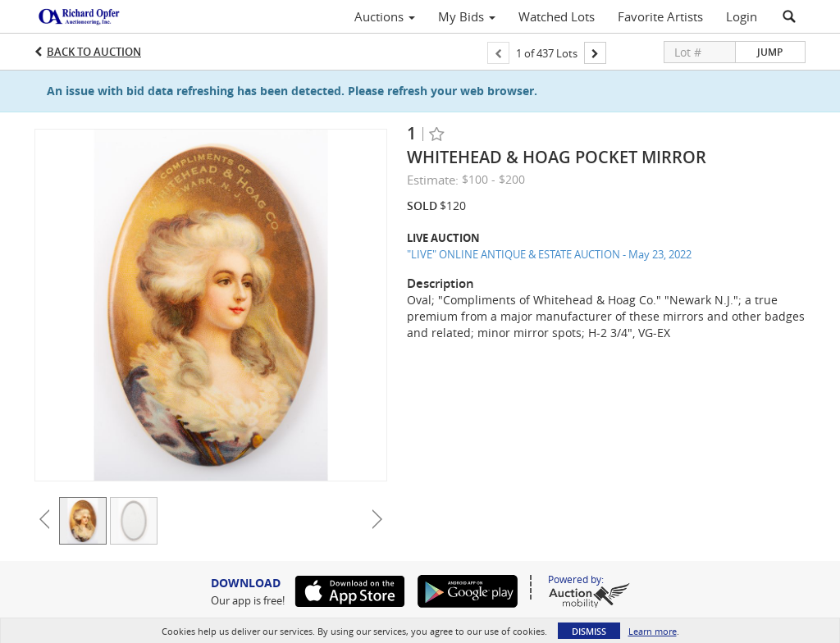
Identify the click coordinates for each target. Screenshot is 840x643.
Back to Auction (94, 52)
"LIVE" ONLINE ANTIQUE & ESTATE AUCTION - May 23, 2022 (549, 254)
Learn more (653, 631)
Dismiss (589, 631)
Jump (770, 52)
